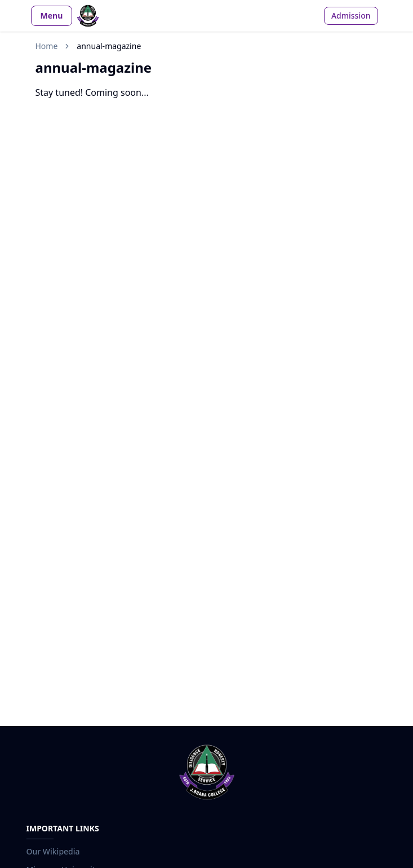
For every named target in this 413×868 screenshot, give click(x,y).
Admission (351, 15)
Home (47, 46)
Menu (52, 15)
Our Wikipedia (53, 851)
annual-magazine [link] (109, 46)
